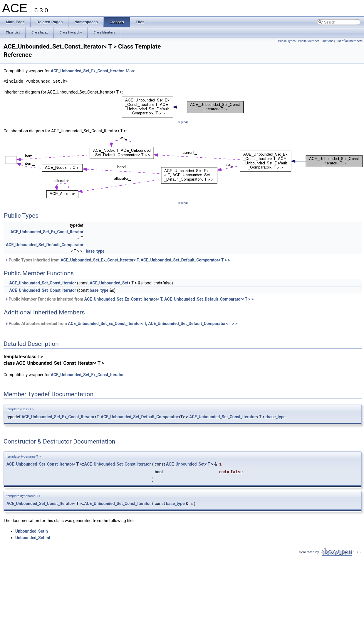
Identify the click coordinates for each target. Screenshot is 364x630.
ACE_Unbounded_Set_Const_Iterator (42, 283)
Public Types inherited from (118, 260)
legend (183, 122)
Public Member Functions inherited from (129, 299)
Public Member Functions (316, 41)
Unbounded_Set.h (32, 531)
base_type (95, 251)
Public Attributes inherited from (121, 324)
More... (132, 71)
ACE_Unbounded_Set (109, 283)
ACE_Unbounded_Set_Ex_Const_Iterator (87, 71)
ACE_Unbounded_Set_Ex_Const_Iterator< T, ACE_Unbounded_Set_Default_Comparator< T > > (145, 260)
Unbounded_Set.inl (33, 538)
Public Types (287, 41)
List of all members (349, 41)
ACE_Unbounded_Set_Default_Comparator (45, 245)
